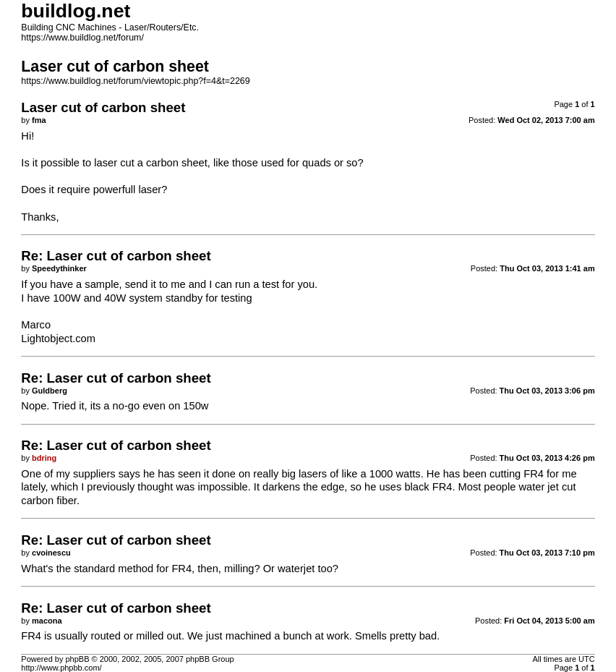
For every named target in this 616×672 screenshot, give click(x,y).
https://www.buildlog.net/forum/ (82, 38)
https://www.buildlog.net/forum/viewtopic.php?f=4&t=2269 (135, 81)
